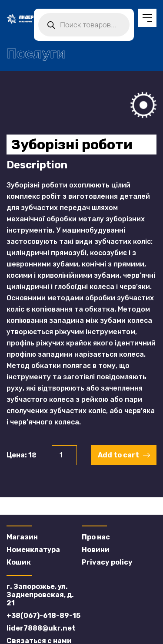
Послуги (36, 53)
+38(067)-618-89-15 (43, 616)
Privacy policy (107, 562)
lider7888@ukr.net (41, 628)
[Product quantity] (64, 455)
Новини (96, 550)
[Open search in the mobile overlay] (84, 25)
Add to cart (118, 455)
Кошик (19, 562)
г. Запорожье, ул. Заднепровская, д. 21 (40, 595)
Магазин (22, 537)
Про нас (96, 537)
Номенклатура (33, 550)
